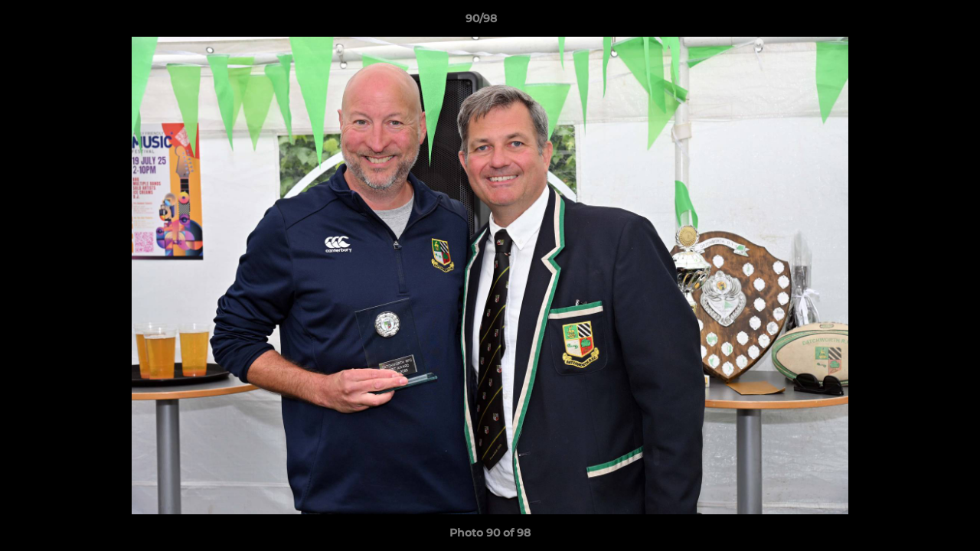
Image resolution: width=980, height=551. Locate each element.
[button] (916, 22)
